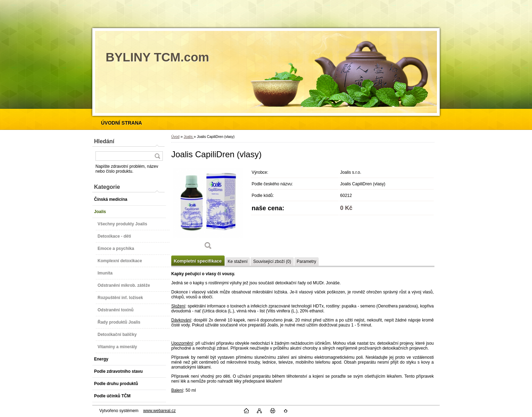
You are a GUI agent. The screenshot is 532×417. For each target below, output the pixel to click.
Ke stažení (238, 262)
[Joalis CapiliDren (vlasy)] (208, 210)
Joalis (188, 137)
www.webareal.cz (159, 411)
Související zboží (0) (272, 262)
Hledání (104, 141)
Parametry (307, 262)
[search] (157, 156)
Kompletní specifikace (198, 261)
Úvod (175, 137)
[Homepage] (122, 123)
